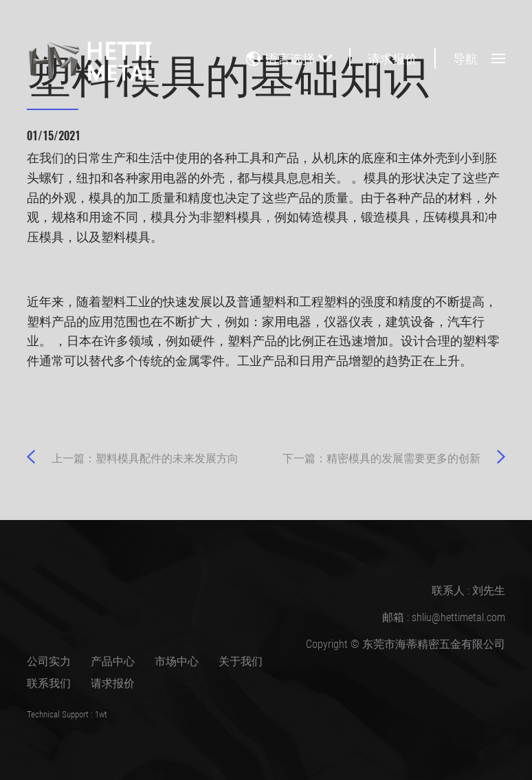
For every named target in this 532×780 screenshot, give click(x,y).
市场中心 (177, 661)
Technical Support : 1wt (67, 714)
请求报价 (392, 58)
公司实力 (49, 661)
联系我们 (49, 683)
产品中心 (113, 661)
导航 (479, 58)
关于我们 (241, 661)
